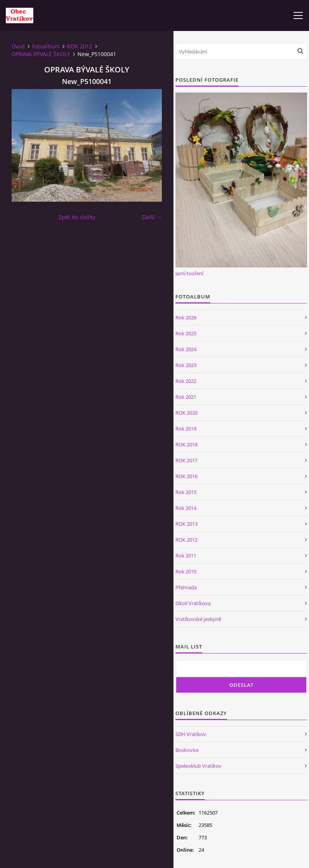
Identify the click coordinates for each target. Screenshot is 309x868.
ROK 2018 (186, 444)
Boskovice (187, 750)
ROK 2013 (186, 524)
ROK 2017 (186, 460)
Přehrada (186, 587)
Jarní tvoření (189, 273)
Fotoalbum (46, 46)
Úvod (18, 46)
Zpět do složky (77, 217)
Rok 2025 (186, 333)
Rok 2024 (186, 349)
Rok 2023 (186, 365)
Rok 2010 (186, 571)
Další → (152, 217)
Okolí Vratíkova (193, 603)
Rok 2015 (186, 492)
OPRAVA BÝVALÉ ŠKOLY (41, 54)
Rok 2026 (186, 317)
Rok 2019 (186, 429)
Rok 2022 (186, 381)
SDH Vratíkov (191, 734)
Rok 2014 (186, 508)
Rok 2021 (186, 397)
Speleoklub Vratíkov (198, 766)
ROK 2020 (186, 413)
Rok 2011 (186, 556)
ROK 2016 (186, 476)
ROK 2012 (80, 46)
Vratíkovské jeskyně (198, 619)
